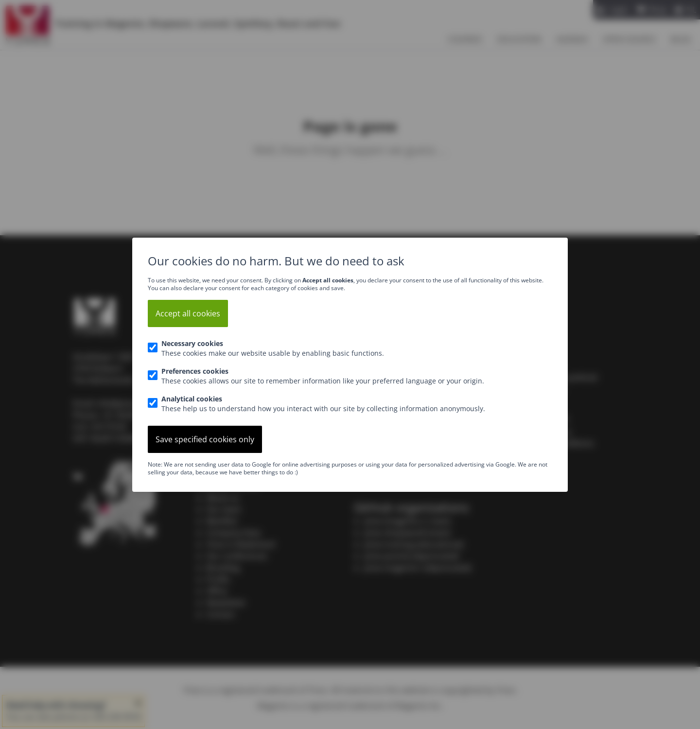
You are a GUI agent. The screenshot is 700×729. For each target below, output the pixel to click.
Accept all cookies (188, 313)
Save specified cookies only (205, 439)
